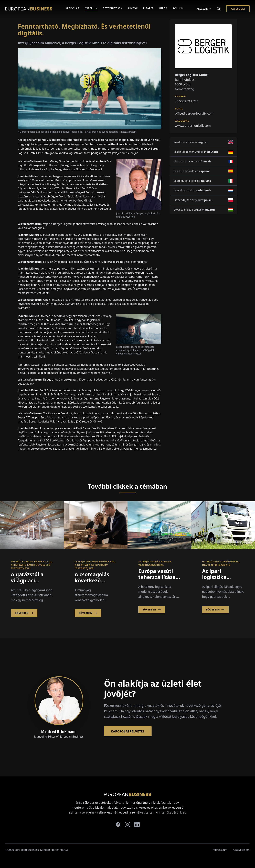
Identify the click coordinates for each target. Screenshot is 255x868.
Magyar (204, 9)
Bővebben (24, 613)
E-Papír (148, 8)
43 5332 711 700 (187, 101)
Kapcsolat (238, 9)
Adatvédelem (241, 850)
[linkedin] (137, 825)
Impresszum (220, 850)
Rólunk (178, 8)
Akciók (133, 8)
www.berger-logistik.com (193, 126)
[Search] (219, 9)
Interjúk (91, 8)
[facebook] (118, 825)
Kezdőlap (72, 8)
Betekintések (113, 8)
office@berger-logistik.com (194, 113)
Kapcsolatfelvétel (128, 731)
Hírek (163, 8)
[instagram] (127, 825)
